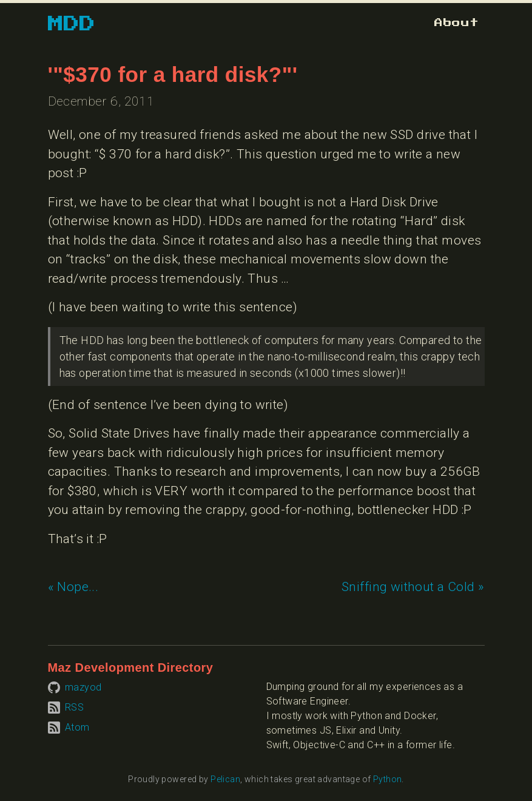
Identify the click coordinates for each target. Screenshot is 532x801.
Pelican (225, 779)
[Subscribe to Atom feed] (69, 727)
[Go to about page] (456, 23)
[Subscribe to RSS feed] (66, 707)
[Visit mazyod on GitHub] (75, 687)
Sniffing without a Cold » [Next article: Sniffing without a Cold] (413, 587)
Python (388, 779)
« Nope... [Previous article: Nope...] (73, 587)
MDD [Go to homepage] (72, 24)
